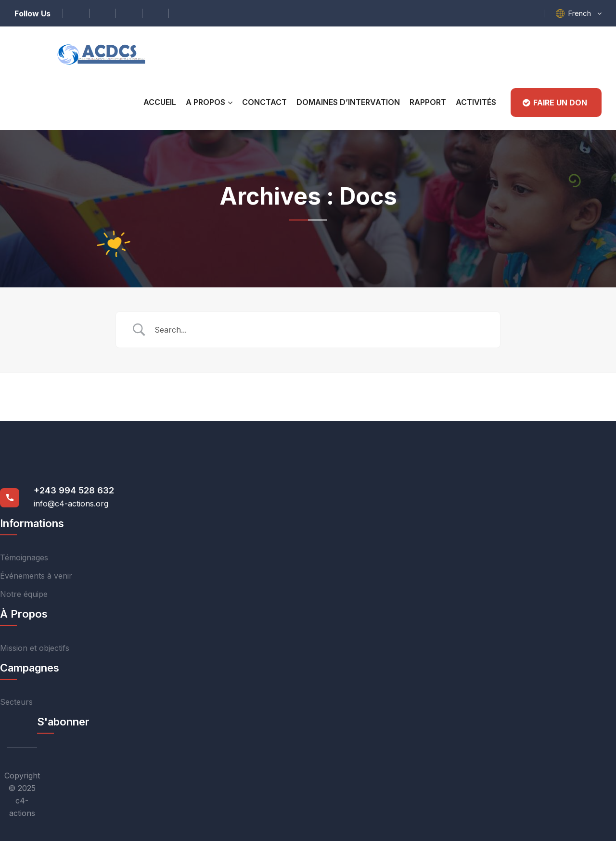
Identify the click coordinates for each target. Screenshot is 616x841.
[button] (585, 13)
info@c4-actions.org (71, 504)
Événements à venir (36, 576)
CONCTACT (264, 102)
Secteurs (16, 702)
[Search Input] (320, 330)
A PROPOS (205, 102)
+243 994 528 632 (74, 490)
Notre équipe (24, 594)
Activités (476, 102)
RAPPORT (428, 102)
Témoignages (24, 557)
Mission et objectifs (35, 648)
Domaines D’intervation (348, 102)
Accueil (160, 102)
